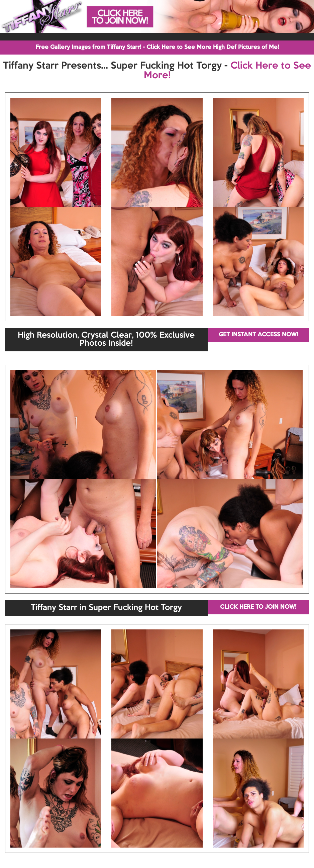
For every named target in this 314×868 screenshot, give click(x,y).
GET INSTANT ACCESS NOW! (258, 335)
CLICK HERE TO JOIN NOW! (258, 607)
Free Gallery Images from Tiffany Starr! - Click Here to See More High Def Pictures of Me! (157, 47)
